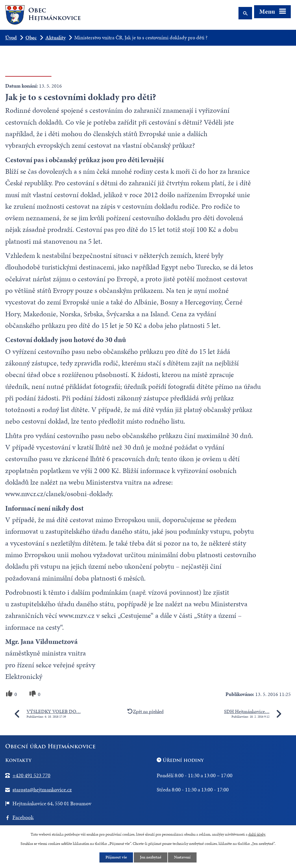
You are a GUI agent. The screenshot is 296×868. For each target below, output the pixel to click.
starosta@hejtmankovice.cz (42, 789)
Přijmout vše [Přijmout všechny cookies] (116, 857)
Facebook (23, 817)
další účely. (257, 834)
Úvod (11, 37)
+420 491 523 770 (31, 775)
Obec (31, 37)
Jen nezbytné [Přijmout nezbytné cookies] (151, 857)
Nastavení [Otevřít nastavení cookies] (183, 857)
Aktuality (55, 37)
